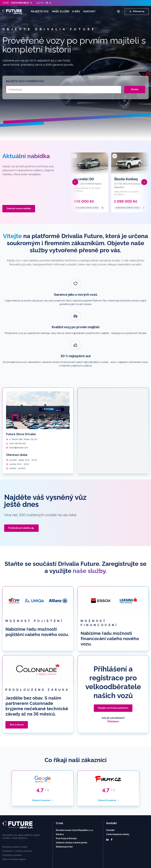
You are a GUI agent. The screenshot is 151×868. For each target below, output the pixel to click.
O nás (76, 11)
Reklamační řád (64, 800)
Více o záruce (17, 678)
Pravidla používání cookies (15, 800)
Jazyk (40, 3)
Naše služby (61, 11)
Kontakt (90, 11)
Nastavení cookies (140, 860)
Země (6, 3)
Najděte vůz (40, 11)
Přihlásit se (137, 12)
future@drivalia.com (19, 401)
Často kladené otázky (118, 788)
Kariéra (60, 788)
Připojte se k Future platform (113, 661)
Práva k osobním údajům (14, 813)
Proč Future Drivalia (66, 792)
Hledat (135, 89)
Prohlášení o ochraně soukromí (17, 804)
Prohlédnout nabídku (21, 481)
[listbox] (21, 3)
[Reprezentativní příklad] (102, 208)
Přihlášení (113, 675)
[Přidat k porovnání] (74, 156)
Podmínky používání (12, 808)
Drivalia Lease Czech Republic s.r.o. (75, 783)
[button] (75, 182)
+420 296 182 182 (17, 397)
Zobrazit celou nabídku (19, 209)
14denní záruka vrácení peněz (72, 796)
